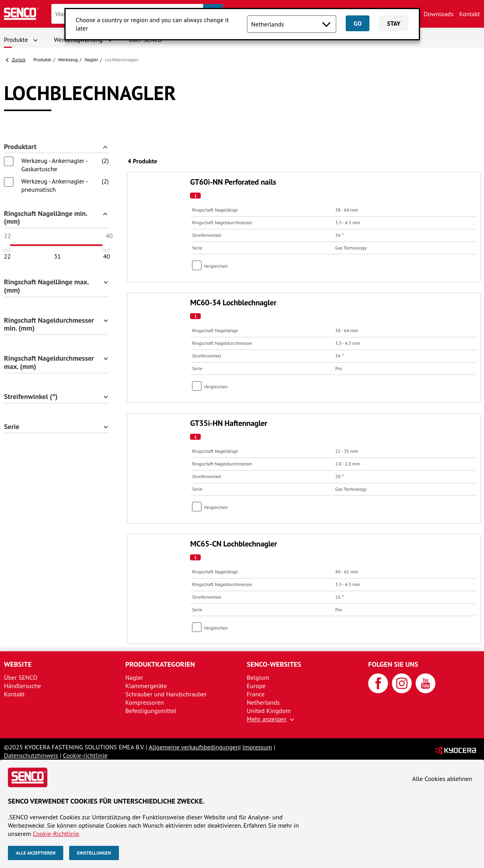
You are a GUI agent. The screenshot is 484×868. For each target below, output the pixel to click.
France (256, 694)
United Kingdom (269, 711)
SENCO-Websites (274, 664)
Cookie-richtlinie (85, 755)
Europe (256, 686)
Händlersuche (23, 686)
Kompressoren (144, 702)
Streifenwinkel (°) (31, 397)
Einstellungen (94, 853)
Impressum (257, 747)
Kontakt (470, 14)
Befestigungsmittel (151, 711)
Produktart (20, 147)
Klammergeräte (146, 686)
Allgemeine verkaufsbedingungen (194, 747)
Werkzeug (68, 60)
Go (358, 23)
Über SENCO (21, 677)
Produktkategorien (160, 664)
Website (18, 664)
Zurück (19, 60)
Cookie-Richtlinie (56, 834)
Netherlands (263, 702)
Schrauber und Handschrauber (166, 694)
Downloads (439, 14)
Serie (12, 427)
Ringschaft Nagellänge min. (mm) (46, 218)
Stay (394, 23)
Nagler (91, 60)
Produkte (16, 40)
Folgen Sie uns (393, 664)
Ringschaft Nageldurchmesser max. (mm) (49, 363)
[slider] (6, 245)
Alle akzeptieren (36, 853)
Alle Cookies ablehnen (442, 779)
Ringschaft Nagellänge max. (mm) (46, 286)
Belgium (258, 677)
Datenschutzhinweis (31, 755)
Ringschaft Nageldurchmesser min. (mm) (49, 325)
